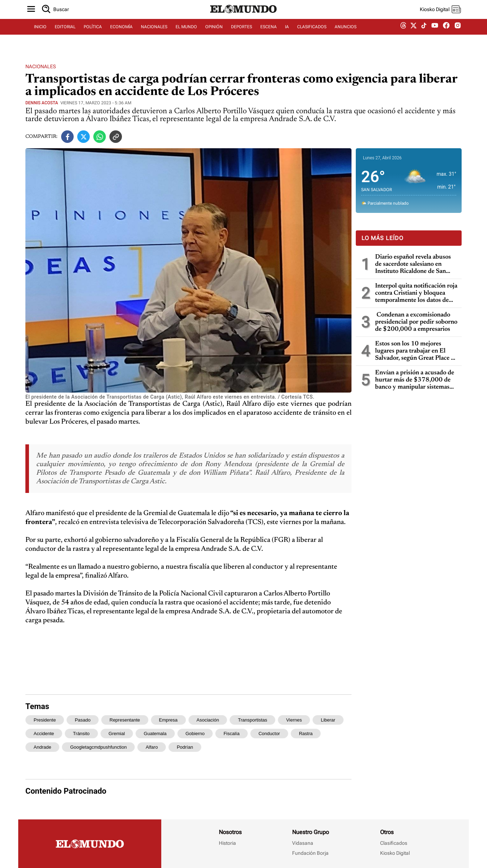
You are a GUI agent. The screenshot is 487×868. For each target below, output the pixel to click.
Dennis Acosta (42, 103)
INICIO (40, 35)
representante (125, 720)
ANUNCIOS (346, 35)
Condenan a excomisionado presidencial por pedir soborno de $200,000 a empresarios (416, 322)
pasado (83, 720)
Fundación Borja (310, 853)
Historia (227, 843)
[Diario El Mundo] (243, 20)
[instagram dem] (460, 35)
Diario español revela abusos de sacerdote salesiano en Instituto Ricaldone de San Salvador (413, 265)
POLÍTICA (93, 35)
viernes (294, 720)
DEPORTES (242, 35)
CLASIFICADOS (312, 35)
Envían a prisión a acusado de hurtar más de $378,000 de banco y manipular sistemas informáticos (415, 380)
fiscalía (232, 734)
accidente (44, 734)
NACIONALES (154, 35)
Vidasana (303, 843)
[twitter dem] (414, 35)
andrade (42, 747)
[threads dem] (403, 35)
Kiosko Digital (395, 853)
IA (287, 35)
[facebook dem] (446, 35)
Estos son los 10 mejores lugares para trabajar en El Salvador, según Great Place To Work (416, 351)
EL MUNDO (186, 35)
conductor (269, 734)
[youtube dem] (435, 35)
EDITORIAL (65, 35)
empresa (168, 720)
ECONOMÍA (121, 35)
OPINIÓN (214, 35)
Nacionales (41, 66)
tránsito (81, 734)
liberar (328, 720)
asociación (208, 720)
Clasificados (394, 843)
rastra (306, 734)
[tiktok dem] (424, 35)
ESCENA (269, 35)
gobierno (195, 734)
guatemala (155, 734)
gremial (117, 734)
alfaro (152, 747)
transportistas (252, 720)
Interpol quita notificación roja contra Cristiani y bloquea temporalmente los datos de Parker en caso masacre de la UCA (416, 293)
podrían (185, 747)
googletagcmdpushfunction (98, 747)
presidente (45, 720)
